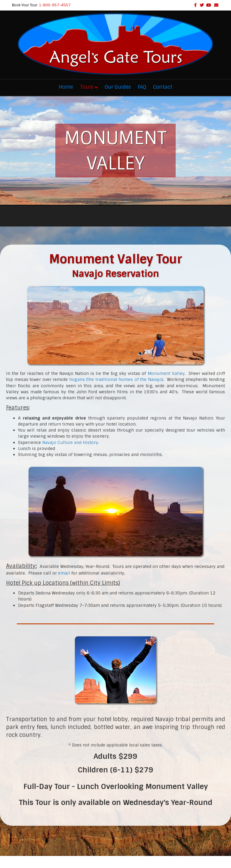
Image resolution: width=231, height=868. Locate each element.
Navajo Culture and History (70, 442)
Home (66, 87)
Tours (87, 87)
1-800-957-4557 (55, 5)
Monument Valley (166, 373)
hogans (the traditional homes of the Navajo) (116, 379)
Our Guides (118, 87)
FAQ (142, 87)
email (64, 573)
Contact (163, 87)
